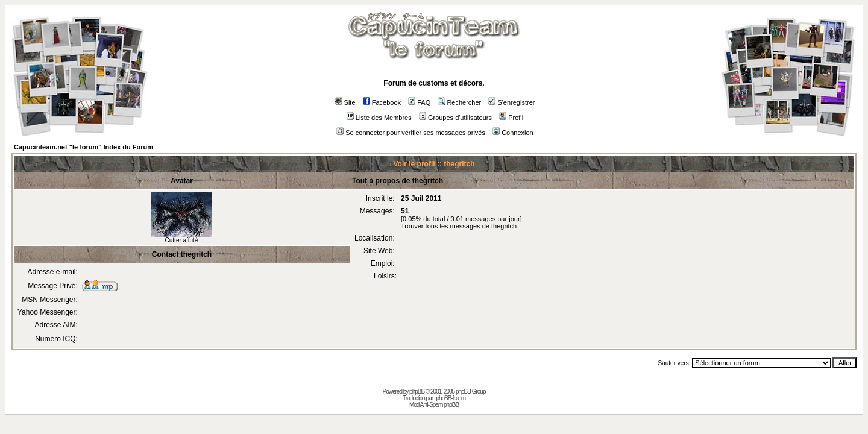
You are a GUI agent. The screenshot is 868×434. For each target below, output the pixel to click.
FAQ (419, 102)
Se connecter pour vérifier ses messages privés (411, 133)
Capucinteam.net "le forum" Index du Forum (83, 147)
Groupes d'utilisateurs (455, 118)
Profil (511, 118)
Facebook (382, 102)
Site (345, 102)
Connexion (513, 133)
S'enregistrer (511, 102)
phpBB (417, 392)
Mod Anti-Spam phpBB (434, 405)
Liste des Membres (379, 118)
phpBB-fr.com (451, 398)
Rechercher (459, 102)
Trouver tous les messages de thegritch (459, 226)
